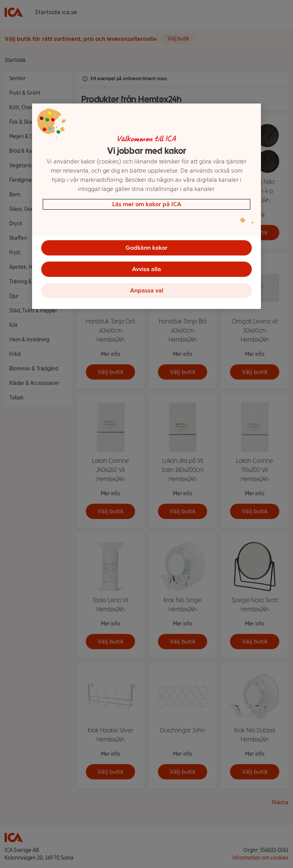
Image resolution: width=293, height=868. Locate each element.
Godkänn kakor (146, 248)
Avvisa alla (146, 269)
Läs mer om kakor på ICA (147, 204)
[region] (146, 206)
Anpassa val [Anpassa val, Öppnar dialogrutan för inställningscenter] (147, 290)
